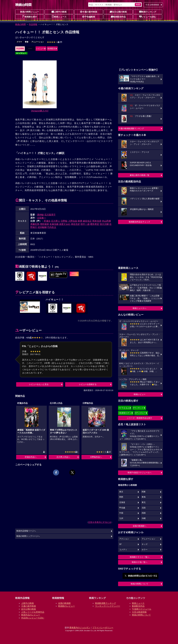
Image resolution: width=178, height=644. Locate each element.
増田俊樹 (44, 224)
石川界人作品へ (63, 457)
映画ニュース (59, 17)
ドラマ (19, 42)
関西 (121, 497)
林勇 (80, 221)
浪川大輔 (104, 224)
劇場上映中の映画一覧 (140, 175)
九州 (121, 518)
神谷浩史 (75, 224)
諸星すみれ (65, 224)
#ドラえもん (124, 408)
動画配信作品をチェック (140, 222)
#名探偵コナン (125, 413)
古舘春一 (42, 218)
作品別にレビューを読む (33, 618)
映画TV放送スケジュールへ (140, 473)
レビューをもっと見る (39, 384)
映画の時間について (140, 584)
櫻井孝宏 (95, 224)
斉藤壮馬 (35, 224)
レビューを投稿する (88, 384)
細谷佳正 (87, 221)
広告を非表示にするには (100, 522)
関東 (144, 492)
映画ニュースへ (140, 308)
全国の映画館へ (140, 526)
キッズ (145, 544)
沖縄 (144, 518)
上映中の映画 (59, 12)
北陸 (144, 508)
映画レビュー (140, 394)
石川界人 (56, 221)
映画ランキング (148, 12)
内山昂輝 (106, 221)
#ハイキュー (21, 53)
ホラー (145, 550)
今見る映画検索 (152, 5)
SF (120, 544)
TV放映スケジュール (142, 609)
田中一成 (85, 224)
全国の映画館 (64, 603)
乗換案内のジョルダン (80, 628)
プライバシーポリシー (103, 628)
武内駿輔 (42, 227)
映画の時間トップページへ (28, 536)
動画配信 (51, 49)
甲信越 (122, 508)
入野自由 (73, 221)
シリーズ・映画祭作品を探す (140, 418)
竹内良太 (52, 227)
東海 (144, 497)
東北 (144, 502)
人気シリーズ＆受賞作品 (33, 612)
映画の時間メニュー (30, 12)
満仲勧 (40, 215)
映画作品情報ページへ (26, 531)
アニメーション (38, 42)
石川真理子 (50, 215)
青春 (27, 42)
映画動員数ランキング (106, 603)
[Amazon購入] (40, 111)
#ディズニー (140, 413)
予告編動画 (89, 17)
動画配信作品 (118, 17)
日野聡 (64, 221)
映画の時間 (20, 24)
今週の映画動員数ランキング (131, 129)
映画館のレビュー (67, 606)
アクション (124, 539)
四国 (144, 513)
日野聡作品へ (96, 457)
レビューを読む (148, 17)
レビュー (40, 49)
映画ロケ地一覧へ (140, 562)
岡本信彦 (97, 221)
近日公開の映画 (118, 12)
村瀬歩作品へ (31, 457)
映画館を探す (30, 17)
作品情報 (33, 24)
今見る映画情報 (139, 612)
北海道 (122, 502)
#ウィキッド (138, 408)
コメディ (123, 550)
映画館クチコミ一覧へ (140, 557)
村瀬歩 (47, 221)
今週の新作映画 (89, 12)
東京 (121, 492)
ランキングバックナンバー (108, 606)
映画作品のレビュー (31, 615)
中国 (121, 513)
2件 (55, 42)
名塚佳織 (54, 224)
